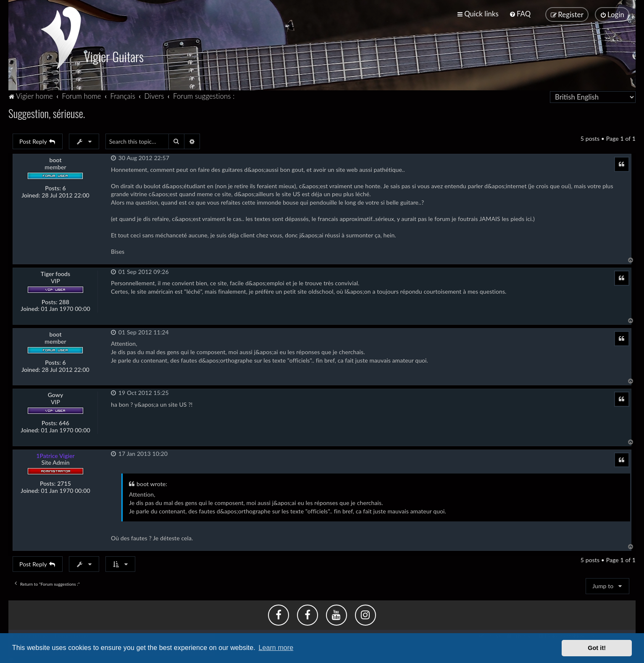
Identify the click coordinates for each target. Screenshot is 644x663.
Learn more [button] (276, 648)
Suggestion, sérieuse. (47, 109)
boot (55, 156)
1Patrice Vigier (55, 452)
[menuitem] (520, 12)
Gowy (56, 392)
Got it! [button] (597, 648)
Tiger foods (55, 270)
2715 (64, 480)
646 (64, 419)
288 (64, 298)
